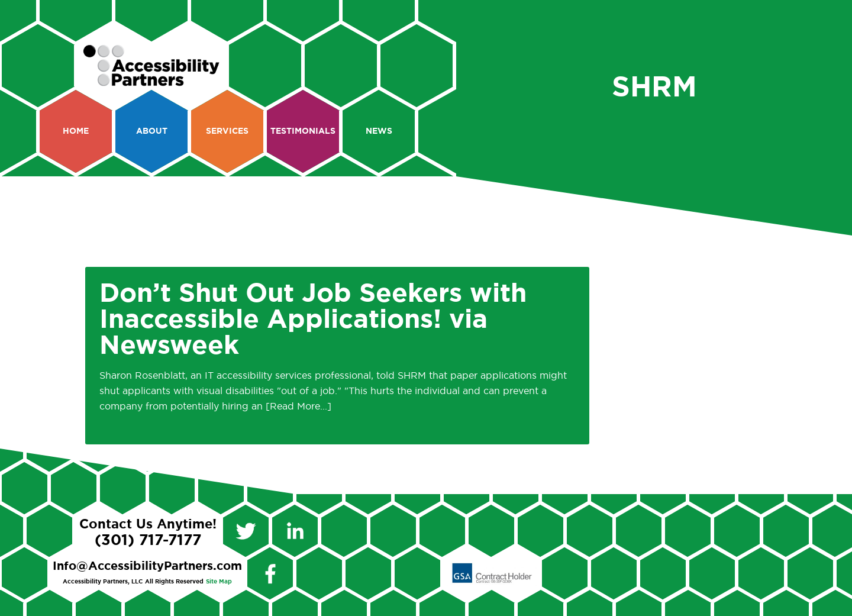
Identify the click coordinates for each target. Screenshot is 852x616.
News (379, 131)
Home (76, 131)
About (152, 131)
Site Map (219, 582)
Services (227, 131)
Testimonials (303, 131)
